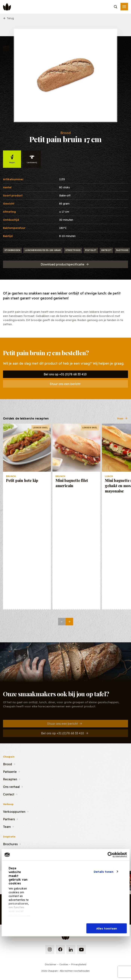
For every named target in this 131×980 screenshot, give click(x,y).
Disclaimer (51, 964)
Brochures (10, 844)
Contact (9, 794)
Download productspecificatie (65, 264)
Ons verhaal (11, 786)
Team (7, 826)
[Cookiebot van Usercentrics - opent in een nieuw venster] (110, 855)
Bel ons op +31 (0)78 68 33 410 (65, 374)
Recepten (10, 779)
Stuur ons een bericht (65, 384)
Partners (9, 819)
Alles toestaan (107, 928)
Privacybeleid (79, 964)
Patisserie (10, 771)
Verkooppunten (14, 811)
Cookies (64, 964)
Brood (8, 764)
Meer (123, 421)
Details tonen (104, 871)
